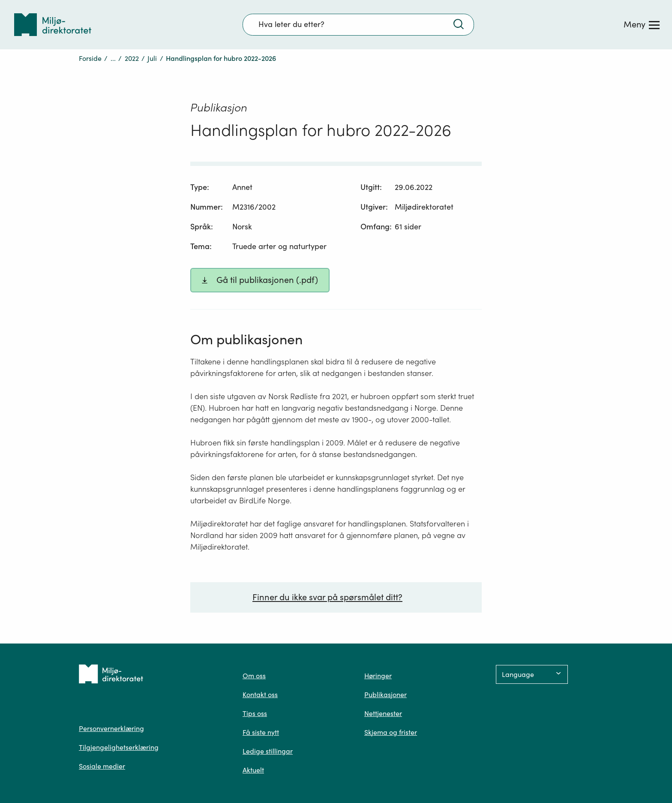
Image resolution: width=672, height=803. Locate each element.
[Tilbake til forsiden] (53, 25)
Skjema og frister (391, 732)
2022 (132, 58)
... (113, 58)
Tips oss (255, 713)
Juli (152, 58)
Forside (90, 58)
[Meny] (642, 24)
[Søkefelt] (358, 24)
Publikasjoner (385, 695)
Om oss (254, 676)
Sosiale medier (102, 766)
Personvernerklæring (111, 728)
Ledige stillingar (268, 751)
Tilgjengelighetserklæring (119, 747)
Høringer (378, 676)
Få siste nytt (261, 732)
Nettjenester (383, 713)
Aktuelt (253, 770)
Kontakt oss (260, 695)
